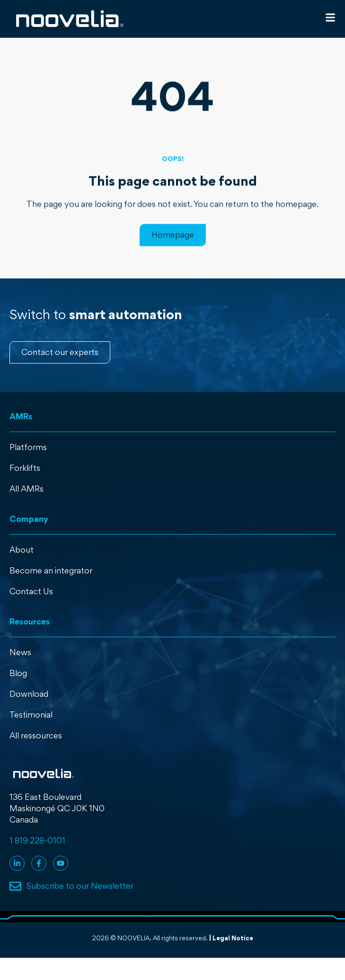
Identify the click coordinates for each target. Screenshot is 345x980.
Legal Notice (233, 938)
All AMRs (27, 489)
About (22, 550)
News (20, 652)
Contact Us (31, 591)
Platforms (28, 447)
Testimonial (31, 715)
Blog (18, 673)
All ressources (36, 735)
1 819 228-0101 (37, 840)
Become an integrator (51, 570)
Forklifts (25, 468)
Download (29, 694)
